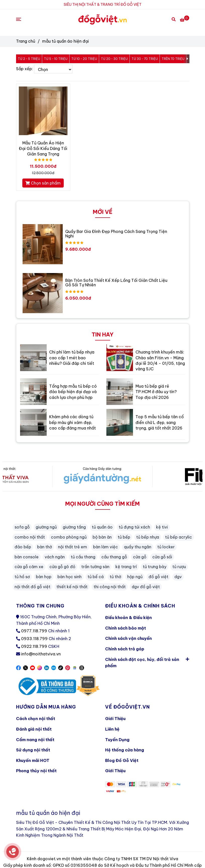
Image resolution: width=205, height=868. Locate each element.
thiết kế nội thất (72, 587)
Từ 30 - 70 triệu (145, 59)
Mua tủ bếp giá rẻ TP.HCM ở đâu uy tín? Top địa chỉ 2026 (156, 392)
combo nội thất (30, 537)
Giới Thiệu (115, 719)
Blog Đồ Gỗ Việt (122, 760)
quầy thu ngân (138, 547)
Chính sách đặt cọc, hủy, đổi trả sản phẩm (147, 662)
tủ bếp (124, 537)
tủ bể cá (96, 577)
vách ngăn (55, 557)
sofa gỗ (22, 527)
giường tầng (74, 527)
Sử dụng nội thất (33, 750)
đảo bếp (23, 547)
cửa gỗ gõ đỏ (62, 567)
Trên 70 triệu (173, 59)
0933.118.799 (34, 639)
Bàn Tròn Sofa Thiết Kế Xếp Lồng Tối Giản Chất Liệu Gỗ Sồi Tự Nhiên (116, 283)
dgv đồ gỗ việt (146, 587)
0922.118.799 (34, 646)
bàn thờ (45, 547)
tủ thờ (115, 577)
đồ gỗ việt (158, 577)
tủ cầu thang (83, 557)
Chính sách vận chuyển (128, 638)
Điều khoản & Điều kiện (128, 618)
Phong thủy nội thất (36, 771)
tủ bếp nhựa (148, 537)
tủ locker (166, 547)
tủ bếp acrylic (179, 537)
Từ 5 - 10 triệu (56, 59)
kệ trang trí (126, 567)
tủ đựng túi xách (134, 527)
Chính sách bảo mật (126, 628)
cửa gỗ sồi (162, 557)
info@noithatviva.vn (41, 654)
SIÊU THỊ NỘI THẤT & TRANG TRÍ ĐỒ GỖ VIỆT (103, 5)
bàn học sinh (70, 577)
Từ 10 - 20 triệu (84, 59)
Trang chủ (26, 41)
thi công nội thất (110, 587)
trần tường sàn (95, 567)
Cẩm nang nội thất (35, 740)
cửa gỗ (140, 557)
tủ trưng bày (155, 567)
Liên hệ (112, 729)
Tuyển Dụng (117, 740)
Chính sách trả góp (125, 649)
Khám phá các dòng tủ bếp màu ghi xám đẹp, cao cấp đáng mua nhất (73, 422)
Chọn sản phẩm (43, 183)
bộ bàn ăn (102, 537)
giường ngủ (46, 527)
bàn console (27, 557)
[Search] (174, 19)
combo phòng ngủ (69, 537)
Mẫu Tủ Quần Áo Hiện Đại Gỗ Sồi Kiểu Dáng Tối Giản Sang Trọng (43, 148)
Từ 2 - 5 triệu (29, 59)
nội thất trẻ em (73, 547)
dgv (178, 577)
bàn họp (44, 577)
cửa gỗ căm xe (29, 567)
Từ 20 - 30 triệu (114, 59)
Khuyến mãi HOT (33, 760)
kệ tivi (162, 527)
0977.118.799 (34, 631)
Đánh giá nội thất (34, 729)
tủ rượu (179, 567)
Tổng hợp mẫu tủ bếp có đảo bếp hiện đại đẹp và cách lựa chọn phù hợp (73, 392)
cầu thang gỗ (114, 557)
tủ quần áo (102, 527)
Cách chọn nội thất (36, 719)
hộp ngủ (135, 577)
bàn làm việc (106, 547)
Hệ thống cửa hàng (125, 750)
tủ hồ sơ (22, 577)
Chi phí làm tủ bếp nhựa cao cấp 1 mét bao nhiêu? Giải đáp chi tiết (72, 358)
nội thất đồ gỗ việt (32, 587)
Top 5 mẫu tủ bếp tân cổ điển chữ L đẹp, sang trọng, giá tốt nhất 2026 (160, 422)
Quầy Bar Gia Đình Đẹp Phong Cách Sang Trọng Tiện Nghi (116, 234)
